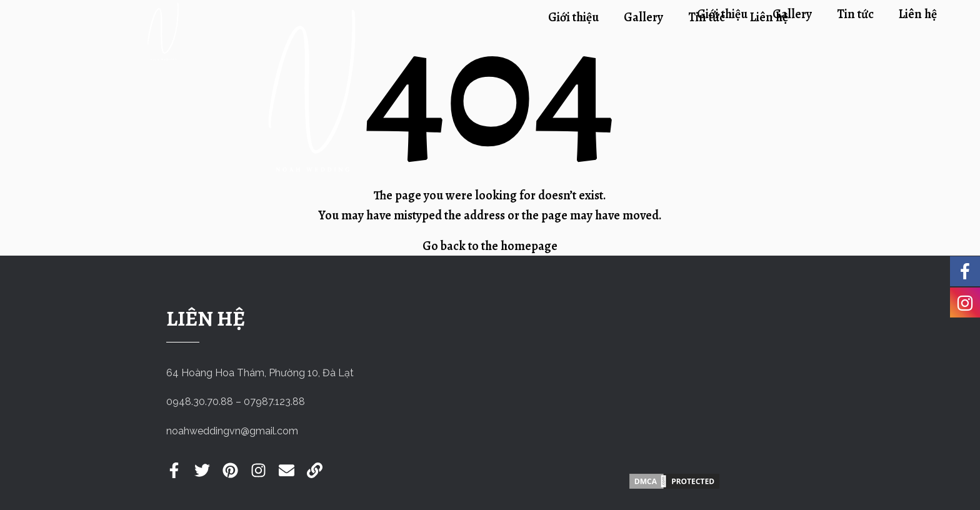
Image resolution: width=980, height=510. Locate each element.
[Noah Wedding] (674, 384)
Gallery (792, 14)
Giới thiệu (722, 14)
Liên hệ (918, 14)
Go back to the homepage (490, 246)
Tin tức (855, 14)
